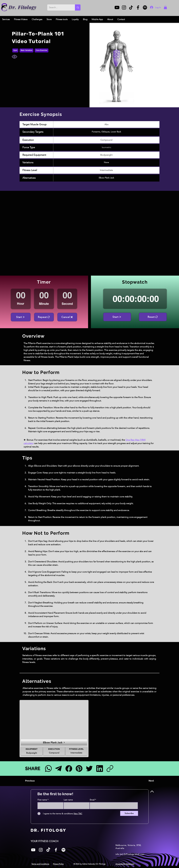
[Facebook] (138, 7)
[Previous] (34, 781)
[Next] (147, 781)
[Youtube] (117, 7)
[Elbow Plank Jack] (54, 742)
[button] (165, 7)
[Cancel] (67, 317)
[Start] (21, 317)
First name (42, 800)
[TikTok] (131, 7)
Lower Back (116, 132)
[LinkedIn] (100, 768)
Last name (68, 800)
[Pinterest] (79, 768)
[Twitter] (89, 768)
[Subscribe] (129, 813)
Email (92, 800)
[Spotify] (145, 7)
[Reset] (153, 317)
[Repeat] (44, 317)
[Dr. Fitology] (4, 7)
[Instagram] (124, 7)
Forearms (96, 132)
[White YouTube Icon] (33, 850)
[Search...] (59, 7)
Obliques (105, 132)
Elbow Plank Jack (106, 178)
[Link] (110, 768)
